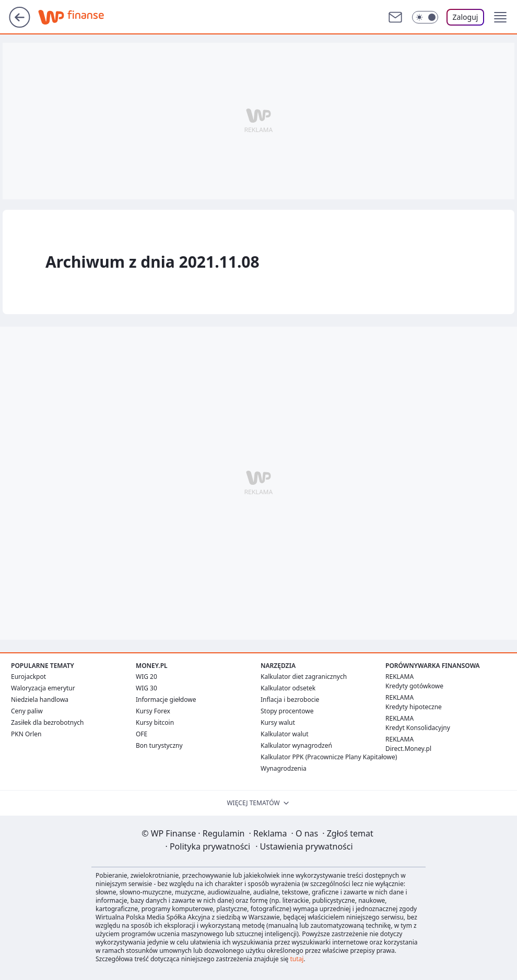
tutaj (297, 959)
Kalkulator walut (285, 734)
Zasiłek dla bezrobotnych (48, 722)
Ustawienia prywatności (304, 846)
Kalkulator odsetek (288, 688)
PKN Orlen (26, 734)
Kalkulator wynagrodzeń (296, 745)
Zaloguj (466, 17)
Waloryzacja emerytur (43, 688)
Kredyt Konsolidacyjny (418, 728)
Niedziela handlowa (40, 700)
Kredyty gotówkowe (414, 686)
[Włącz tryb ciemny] (425, 17)
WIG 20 (146, 677)
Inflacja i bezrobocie (290, 700)
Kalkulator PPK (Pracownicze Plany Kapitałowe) (329, 757)
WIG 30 (146, 688)
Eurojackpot (28, 677)
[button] (500, 17)
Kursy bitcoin (155, 722)
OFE (142, 734)
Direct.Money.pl (408, 749)
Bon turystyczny (159, 745)
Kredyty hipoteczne (414, 707)
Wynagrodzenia (284, 768)
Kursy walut (278, 722)
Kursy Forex (153, 711)
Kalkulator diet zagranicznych (304, 677)
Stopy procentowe (287, 711)
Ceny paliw (27, 711)
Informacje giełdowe (166, 700)
